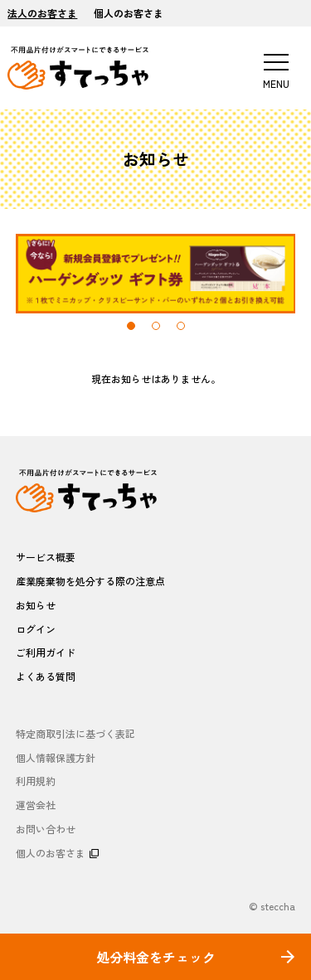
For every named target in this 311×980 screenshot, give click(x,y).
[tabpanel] (156, 274)
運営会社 (36, 805)
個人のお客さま (129, 13)
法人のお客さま (42, 13)
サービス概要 (46, 557)
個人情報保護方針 (56, 757)
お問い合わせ (46, 829)
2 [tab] (156, 326)
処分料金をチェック (156, 957)
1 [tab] (131, 326)
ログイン (36, 629)
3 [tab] (181, 326)
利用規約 (36, 781)
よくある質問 (46, 676)
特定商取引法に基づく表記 (75, 733)
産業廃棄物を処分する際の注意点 (90, 581)
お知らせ (36, 605)
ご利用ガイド (46, 652)
